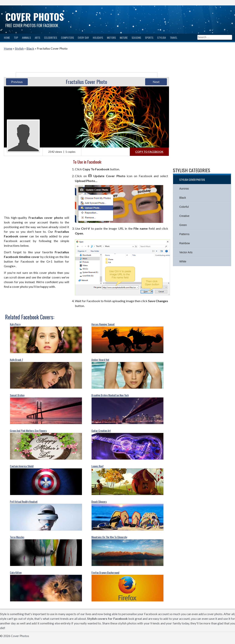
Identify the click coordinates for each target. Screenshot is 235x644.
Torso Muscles (17, 537)
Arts (37, 38)
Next (156, 82)
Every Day (83, 38)
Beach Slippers (99, 501)
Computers (67, 38)
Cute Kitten (16, 572)
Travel (174, 38)
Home (7, 38)
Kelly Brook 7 (16, 360)
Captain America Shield (22, 466)
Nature (124, 38)
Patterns (184, 234)
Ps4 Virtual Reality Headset (24, 501)
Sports (149, 38)
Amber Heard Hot (100, 360)
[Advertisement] (87, 62)
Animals (26, 38)
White (183, 261)
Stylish (162, 38)
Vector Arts (186, 252)
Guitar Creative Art (101, 431)
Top (16, 38)
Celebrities (51, 38)
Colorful (184, 207)
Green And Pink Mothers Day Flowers (28, 431)
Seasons (136, 38)
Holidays (98, 38)
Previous (17, 82)
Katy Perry (15, 324)
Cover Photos (35, 17)
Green (183, 225)
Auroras (184, 189)
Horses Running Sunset (103, 324)
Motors (111, 38)
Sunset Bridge (17, 395)
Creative (184, 216)
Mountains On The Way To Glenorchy (109, 537)
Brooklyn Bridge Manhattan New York (110, 395)
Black (30, 48)
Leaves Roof (98, 466)
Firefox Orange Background (105, 572)
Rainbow (185, 243)
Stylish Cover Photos (192, 180)
